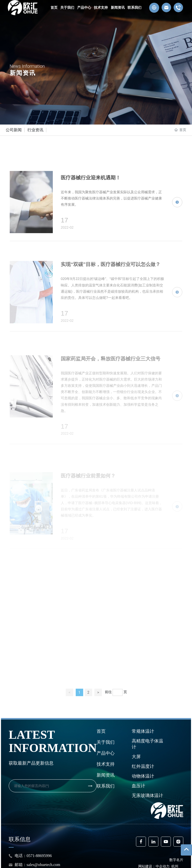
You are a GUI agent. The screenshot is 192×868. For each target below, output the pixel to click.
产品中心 (106, 753)
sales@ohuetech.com (43, 865)
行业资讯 (35, 130)
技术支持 (106, 764)
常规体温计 (143, 731)
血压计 (138, 786)
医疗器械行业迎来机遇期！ (91, 237)
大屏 (136, 757)
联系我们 (106, 786)
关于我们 (106, 742)
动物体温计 (143, 776)
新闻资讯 (106, 775)
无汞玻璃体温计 (147, 795)
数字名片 (176, 860)
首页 (101, 731)
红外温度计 (143, 766)
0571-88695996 (40, 856)
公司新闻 (14, 130)
